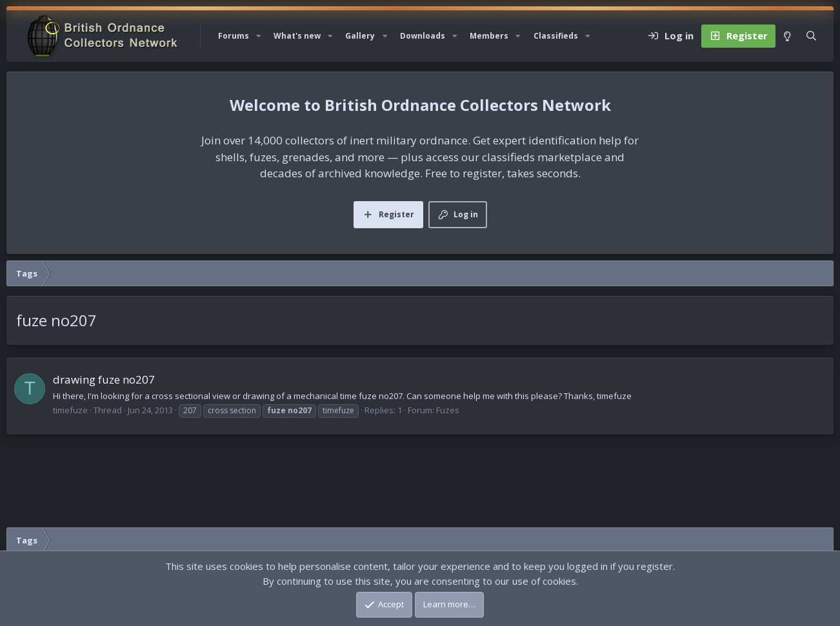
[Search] (811, 36)
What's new (297, 36)
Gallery (360, 36)
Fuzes (448, 410)
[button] (259, 36)
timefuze (70, 410)
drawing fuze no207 (104, 379)
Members (489, 36)
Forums (234, 36)
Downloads (423, 36)
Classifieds (556, 36)
